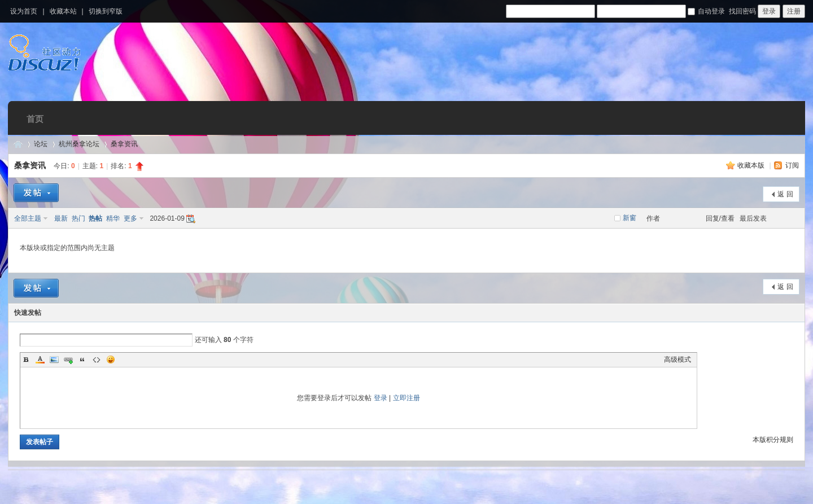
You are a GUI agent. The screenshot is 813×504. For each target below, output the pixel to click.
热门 (78, 218)
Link (68, 360)
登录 (381, 398)
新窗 (630, 218)
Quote (82, 360)
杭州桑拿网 (18, 144)
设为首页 (24, 11)
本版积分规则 (773, 440)
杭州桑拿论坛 (79, 144)
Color (40, 360)
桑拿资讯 (124, 144)
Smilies (111, 360)
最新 (61, 218)
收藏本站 (63, 11)
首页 (35, 119)
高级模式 (677, 360)
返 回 (785, 194)
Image (54, 360)
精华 (113, 218)
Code (97, 360)
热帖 (95, 218)
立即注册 (406, 398)
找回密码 (742, 11)
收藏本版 (752, 165)
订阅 (792, 165)
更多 (130, 218)
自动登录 (706, 11)
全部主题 (28, 218)
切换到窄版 (106, 11)
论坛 (41, 144)
